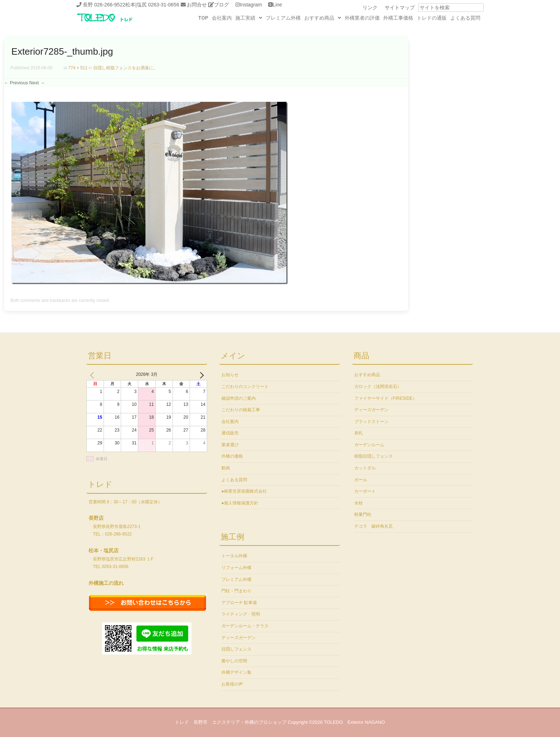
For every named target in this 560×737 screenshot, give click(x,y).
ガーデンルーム (369, 445)
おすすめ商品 (323, 18)
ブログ (221, 5)
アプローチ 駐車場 (239, 603)
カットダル (365, 468)
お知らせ (230, 375)
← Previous (16, 83)
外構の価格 (232, 456)
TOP (203, 18)
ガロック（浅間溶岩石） (378, 387)
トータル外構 (234, 556)
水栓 (359, 503)
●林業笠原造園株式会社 (244, 491)
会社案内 (222, 18)
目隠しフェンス (236, 649)
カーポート (365, 491)
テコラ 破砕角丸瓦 (374, 526)
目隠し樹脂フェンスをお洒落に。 (125, 68)
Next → (37, 83)
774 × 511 (78, 68)
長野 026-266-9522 (104, 5)
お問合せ (197, 5)
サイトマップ (400, 8)
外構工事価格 (398, 18)
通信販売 (230, 433)
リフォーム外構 (236, 568)
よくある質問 (465, 18)
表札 (359, 433)
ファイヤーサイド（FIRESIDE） (386, 398)
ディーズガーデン (239, 638)
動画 (226, 468)
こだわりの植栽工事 (241, 410)
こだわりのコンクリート (245, 387)
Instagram (251, 5)
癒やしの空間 (234, 661)
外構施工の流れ (106, 583)
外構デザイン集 (236, 672)
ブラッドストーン (371, 422)
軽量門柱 (363, 514)
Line (277, 5)
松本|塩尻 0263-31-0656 (152, 5)
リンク (370, 8)
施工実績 (249, 18)
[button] (249, 18)
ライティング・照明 (241, 614)
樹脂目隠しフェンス (374, 456)
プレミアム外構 (283, 18)
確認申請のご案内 (239, 398)
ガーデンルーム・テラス (245, 626)
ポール (361, 480)
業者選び (230, 445)
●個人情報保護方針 (240, 503)
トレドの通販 (432, 18)
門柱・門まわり (236, 591)
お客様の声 (232, 684)
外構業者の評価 (362, 18)
